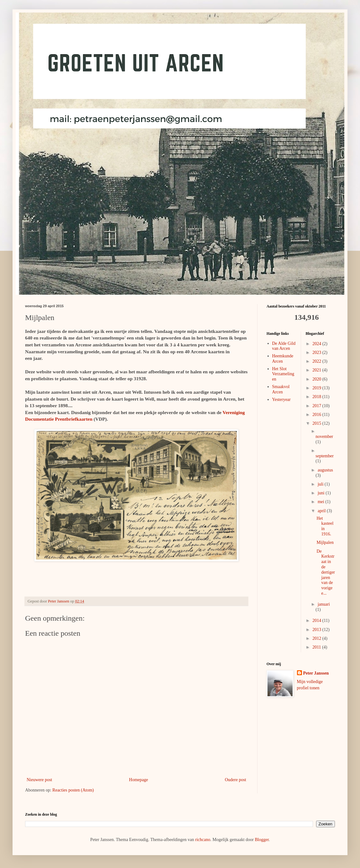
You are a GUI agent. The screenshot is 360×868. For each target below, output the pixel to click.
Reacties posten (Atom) (73, 790)
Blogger (262, 840)
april (322, 511)
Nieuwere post (39, 780)
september (325, 456)
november (324, 437)
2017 (317, 406)
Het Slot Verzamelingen (283, 374)
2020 (317, 379)
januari (324, 604)
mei (322, 502)
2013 (317, 630)
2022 (317, 361)
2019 (317, 388)
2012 (317, 638)
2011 (317, 647)
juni (322, 493)
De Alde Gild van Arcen (284, 346)
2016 (317, 415)
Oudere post (236, 780)
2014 (317, 621)
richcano (203, 840)
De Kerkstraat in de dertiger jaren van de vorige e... (326, 572)
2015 (317, 423)
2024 (317, 344)
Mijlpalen (325, 542)
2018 (317, 397)
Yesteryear (281, 400)
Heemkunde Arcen (283, 359)
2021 (317, 370)
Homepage (138, 780)
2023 (317, 352)
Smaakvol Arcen (281, 389)
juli (321, 484)
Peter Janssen (316, 673)
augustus (325, 470)
